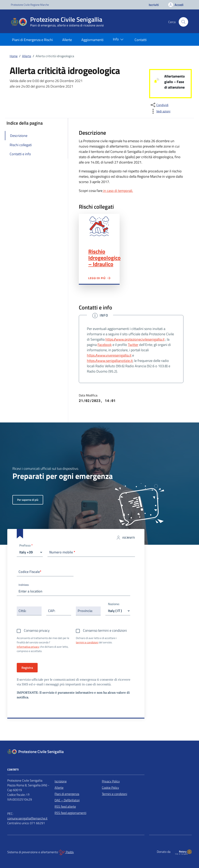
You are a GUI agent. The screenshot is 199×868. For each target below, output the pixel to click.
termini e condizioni (87, 642)
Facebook (105, 345)
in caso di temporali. (118, 191)
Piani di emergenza (67, 794)
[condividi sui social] (159, 105)
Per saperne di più (28, 500)
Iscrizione (61, 781)
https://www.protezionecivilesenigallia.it (135, 339)
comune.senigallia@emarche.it (27, 818)
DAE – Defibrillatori (67, 800)
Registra (27, 668)
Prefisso (26, 546)
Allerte (67, 40)
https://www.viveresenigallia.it (109, 355)
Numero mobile (62, 552)
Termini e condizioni (114, 794)
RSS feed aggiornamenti (70, 813)
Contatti (141, 40)
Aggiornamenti (92, 40)
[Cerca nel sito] (183, 22)
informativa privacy (28, 647)
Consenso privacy (37, 630)
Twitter (133, 345)
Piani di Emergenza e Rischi (32, 40)
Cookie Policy (110, 788)
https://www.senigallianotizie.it (110, 361)
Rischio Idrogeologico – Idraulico (104, 258)
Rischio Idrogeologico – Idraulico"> (99, 226)
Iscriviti (154, 5)
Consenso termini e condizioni (105, 630)
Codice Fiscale (30, 572)
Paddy (66, 852)
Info (119, 39)
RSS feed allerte (65, 806)
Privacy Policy (111, 781)
